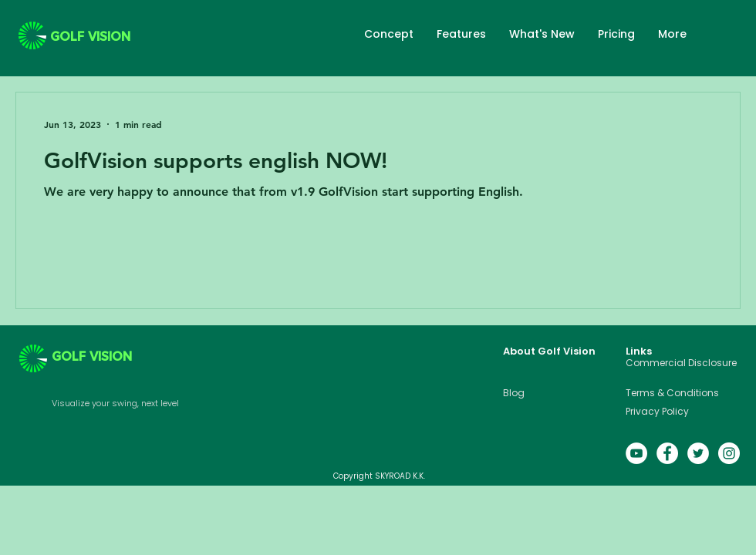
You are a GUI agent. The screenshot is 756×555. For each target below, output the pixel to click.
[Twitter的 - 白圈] (698, 453)
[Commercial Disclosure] (683, 363)
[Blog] (539, 393)
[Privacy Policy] (683, 412)
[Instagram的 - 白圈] (729, 453)
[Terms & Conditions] (683, 393)
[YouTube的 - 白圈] (636, 453)
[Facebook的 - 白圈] (667, 453)
